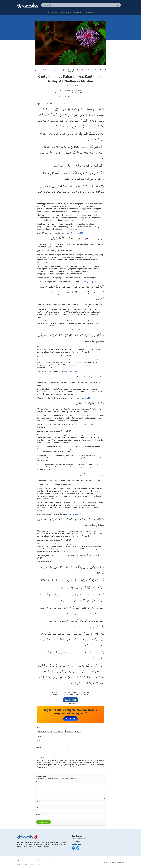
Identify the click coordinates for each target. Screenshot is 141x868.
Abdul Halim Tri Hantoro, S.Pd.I (48, 758)
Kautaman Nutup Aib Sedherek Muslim (70, 93)
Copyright (30, 861)
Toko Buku (49, 861)
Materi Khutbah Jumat (41, 750)
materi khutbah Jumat (53, 544)
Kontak (42, 861)
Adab (62, 12)
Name (38, 801)
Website (38, 814)
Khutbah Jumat (90, 12)
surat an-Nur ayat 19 (73, 330)
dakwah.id (85, 692)
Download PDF (70, 700)
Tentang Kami (22, 861)
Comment (39, 782)
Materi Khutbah (43, 70)
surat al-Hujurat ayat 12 (88, 282)
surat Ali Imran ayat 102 (74, 233)
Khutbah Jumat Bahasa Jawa (58, 70)
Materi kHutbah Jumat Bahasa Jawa (57, 750)
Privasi (37, 861)
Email (38, 808)
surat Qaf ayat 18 (73, 371)
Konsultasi (78, 12)
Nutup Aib (71, 750)
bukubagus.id (77, 844)
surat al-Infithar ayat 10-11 (91, 398)
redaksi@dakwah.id (79, 838)
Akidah (54, 12)
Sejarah (69, 12)
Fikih (47, 12)
